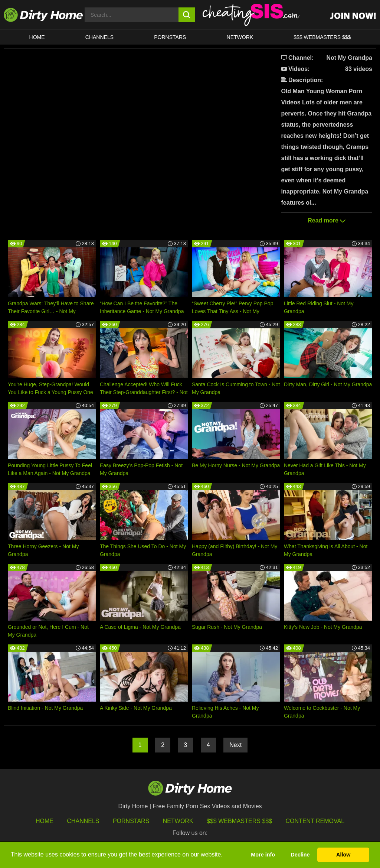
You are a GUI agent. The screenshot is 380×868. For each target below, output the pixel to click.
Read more (327, 220)
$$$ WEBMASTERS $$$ (322, 37)
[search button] (187, 15)
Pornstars (170, 37)
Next (235, 745)
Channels (83, 821)
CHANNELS (99, 37)
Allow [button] (343, 855)
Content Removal (315, 821)
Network (240, 37)
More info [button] (263, 855)
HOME (37, 37)
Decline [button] (300, 855)
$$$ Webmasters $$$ (239, 821)
